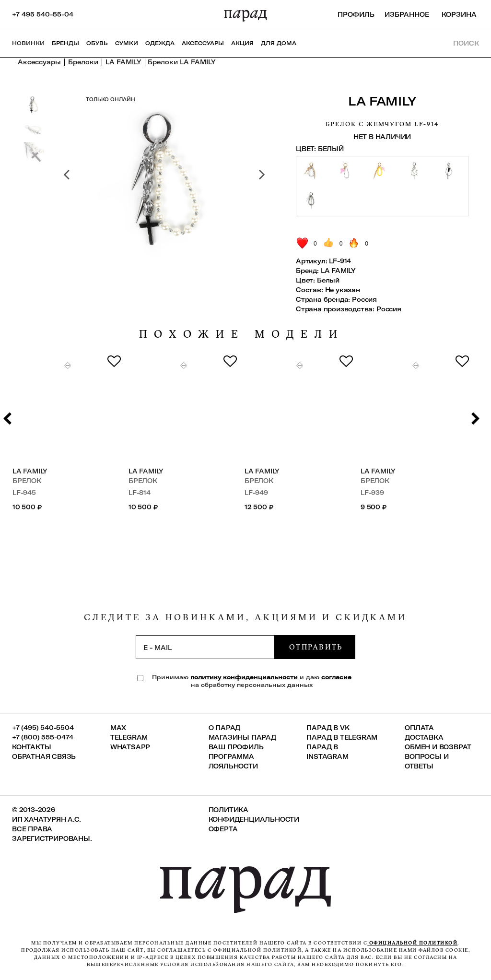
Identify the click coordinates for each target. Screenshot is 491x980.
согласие (336, 677)
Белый (328, 280)
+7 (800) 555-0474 (43, 737)
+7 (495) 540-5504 (43, 728)
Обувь (97, 43)
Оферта (223, 829)
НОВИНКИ (28, 43)
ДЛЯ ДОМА (279, 43)
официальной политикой (412, 943)
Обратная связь (44, 756)
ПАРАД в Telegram (342, 737)
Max (118, 728)
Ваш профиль (236, 747)
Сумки (127, 43)
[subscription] (205, 647)
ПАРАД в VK (328, 728)
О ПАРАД (225, 728)
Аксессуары (203, 43)
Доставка (424, 737)
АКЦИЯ (242, 43)
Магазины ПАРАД (242, 737)
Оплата (419, 728)
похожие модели (242, 334)
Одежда (160, 43)
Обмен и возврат (438, 747)
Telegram (129, 737)
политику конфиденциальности (245, 677)
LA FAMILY (382, 101)
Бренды (65, 43)
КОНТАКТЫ (31, 747)
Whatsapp (130, 747)
